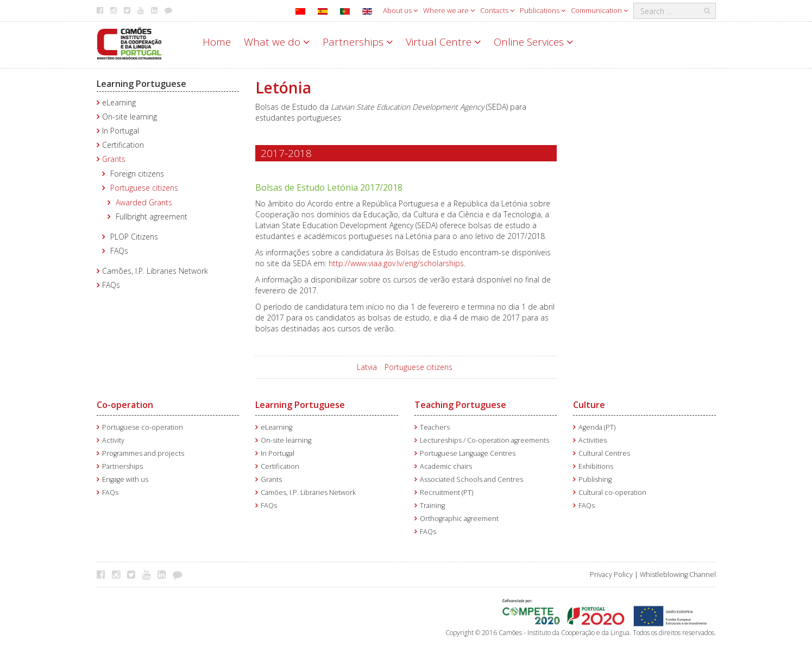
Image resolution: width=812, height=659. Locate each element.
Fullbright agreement (152, 216)
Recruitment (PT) (446, 492)
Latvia (367, 367)
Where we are (449, 10)
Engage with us (125, 479)
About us (400, 10)
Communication (599, 10)
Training (432, 506)
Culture (589, 405)
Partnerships (358, 42)
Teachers (435, 427)
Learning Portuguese (141, 84)
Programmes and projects (143, 453)
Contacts (497, 10)
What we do (277, 42)
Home (217, 42)
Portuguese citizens (144, 188)
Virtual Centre (443, 42)
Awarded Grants (144, 202)
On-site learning (130, 117)
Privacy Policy (611, 575)
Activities (593, 440)
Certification (123, 145)
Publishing (595, 479)
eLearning (119, 102)
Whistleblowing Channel (678, 575)
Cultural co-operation (612, 492)
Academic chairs (446, 466)
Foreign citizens (137, 174)
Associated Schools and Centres (471, 479)
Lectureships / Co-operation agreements (484, 440)
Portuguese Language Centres (468, 453)
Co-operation (125, 405)
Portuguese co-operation (143, 427)
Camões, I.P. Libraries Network (155, 271)
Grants (114, 159)
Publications (543, 10)
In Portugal (121, 131)
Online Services (533, 42)
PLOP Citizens (134, 237)
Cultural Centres (604, 453)
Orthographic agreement (459, 519)
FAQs (119, 251)
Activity (113, 440)
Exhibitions (596, 466)
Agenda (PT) (597, 427)
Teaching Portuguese (460, 405)
